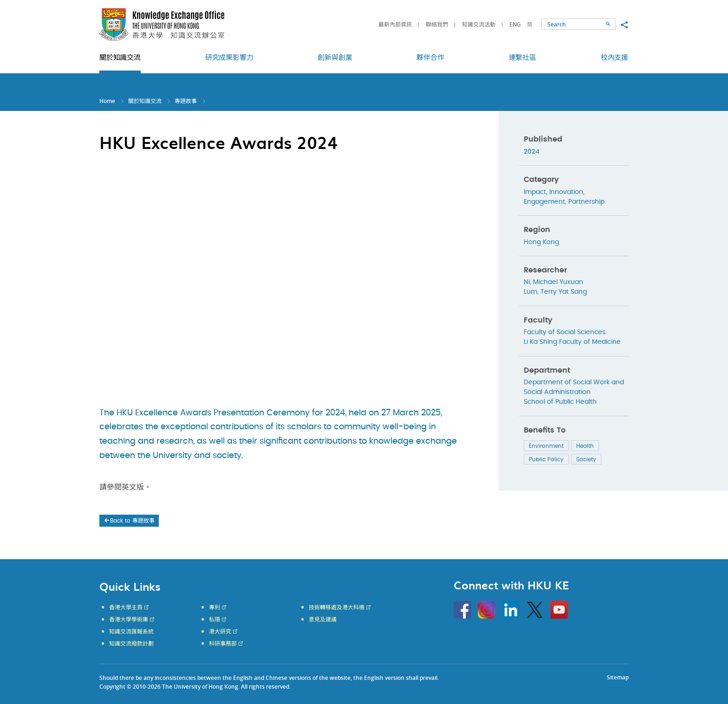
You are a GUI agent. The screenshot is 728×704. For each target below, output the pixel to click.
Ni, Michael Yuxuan (553, 282)
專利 (214, 607)
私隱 (214, 620)
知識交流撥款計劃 (131, 644)
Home (107, 101)
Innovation (566, 192)
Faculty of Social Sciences (565, 332)
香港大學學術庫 (129, 620)
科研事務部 (223, 644)
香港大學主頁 (126, 607)
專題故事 (186, 101)
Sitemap (618, 677)
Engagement (544, 202)
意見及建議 (323, 620)
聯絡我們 (437, 24)
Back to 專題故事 (129, 521)
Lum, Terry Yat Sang (555, 292)
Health (585, 446)
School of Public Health (560, 402)
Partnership (586, 202)
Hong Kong (541, 242)
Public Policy (546, 459)
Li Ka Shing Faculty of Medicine (572, 342)
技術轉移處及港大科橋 (337, 607)
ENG (515, 24)
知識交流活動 (479, 24)
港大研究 (220, 632)
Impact (535, 192)
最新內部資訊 (395, 24)
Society (586, 459)
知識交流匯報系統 (131, 632)
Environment (546, 446)
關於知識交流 (145, 101)
